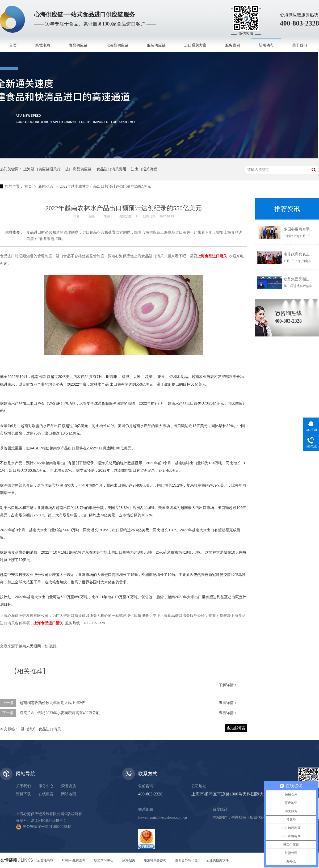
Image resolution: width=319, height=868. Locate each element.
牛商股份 (239, 817)
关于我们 (300, 45)
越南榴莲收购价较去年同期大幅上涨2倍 (52, 703)
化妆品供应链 (117, 45)
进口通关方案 (195, 45)
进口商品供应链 (78, 169)
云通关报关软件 (217, 860)
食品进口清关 (50, 729)
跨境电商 (43, 45)
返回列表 (236, 728)
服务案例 (233, 45)
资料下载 (23, 794)
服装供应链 (156, 45)
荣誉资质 (69, 786)
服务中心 (46, 786)
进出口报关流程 (144, 169)
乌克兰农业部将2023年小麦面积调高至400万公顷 (60, 713)
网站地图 (69, 794)
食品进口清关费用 (111, 169)
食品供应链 (78, 45)
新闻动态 (266, 45)
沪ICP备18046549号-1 (48, 821)
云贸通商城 (45, 860)
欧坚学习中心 (104, 860)
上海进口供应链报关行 (42, 169)
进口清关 (28, 729)
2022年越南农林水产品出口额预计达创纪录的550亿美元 (105, 186)
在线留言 (46, 794)
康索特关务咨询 (155, 860)
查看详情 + (228, 703)
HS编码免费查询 (74, 860)
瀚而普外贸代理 (186, 860)
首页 (13, 45)
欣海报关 (129, 860)
